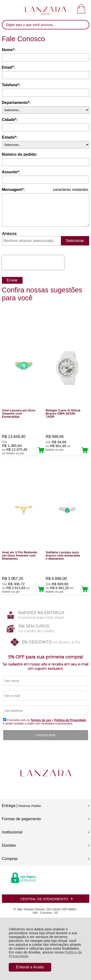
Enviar (12, 280)
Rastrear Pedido (30, 806)
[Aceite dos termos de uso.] (5, 720)
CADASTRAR (45, 735)
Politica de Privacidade (70, 720)
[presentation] (33, 262)
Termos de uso (41, 720)
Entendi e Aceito (30, 967)
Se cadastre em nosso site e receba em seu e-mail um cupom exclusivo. (45, 666)
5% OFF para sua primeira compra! (46, 657)
